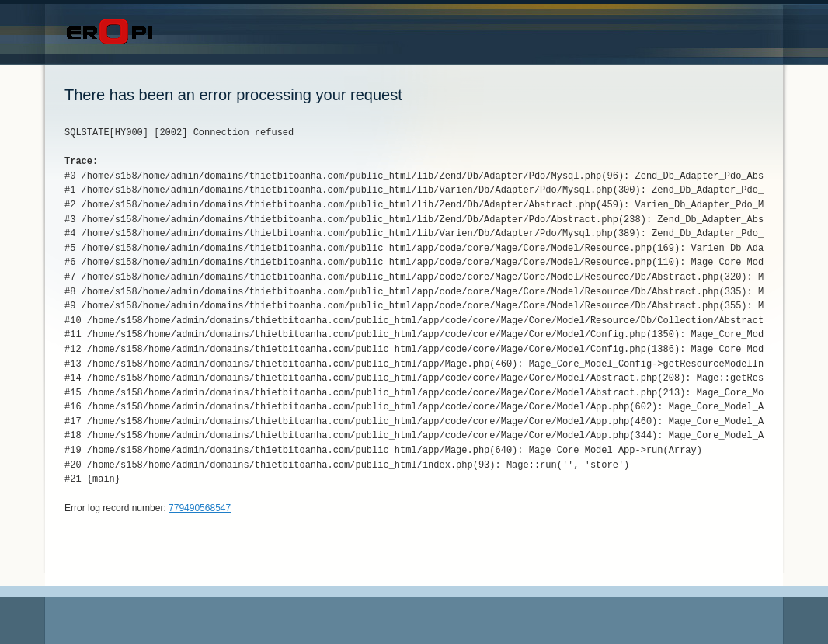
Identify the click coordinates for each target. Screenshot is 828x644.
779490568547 (200, 508)
